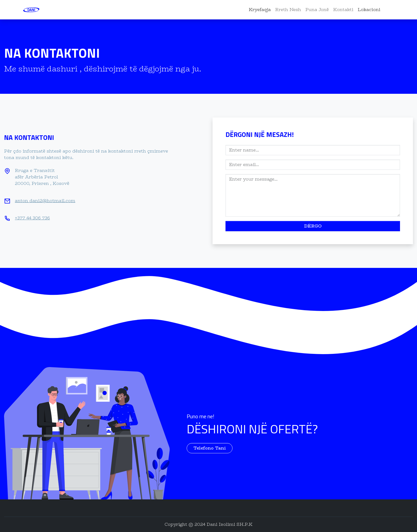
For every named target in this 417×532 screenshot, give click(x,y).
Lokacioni (369, 10)
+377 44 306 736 (32, 218)
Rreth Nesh (288, 10)
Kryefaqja (260, 10)
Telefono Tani (210, 448)
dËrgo (313, 226)
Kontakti (343, 10)
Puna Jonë (317, 10)
